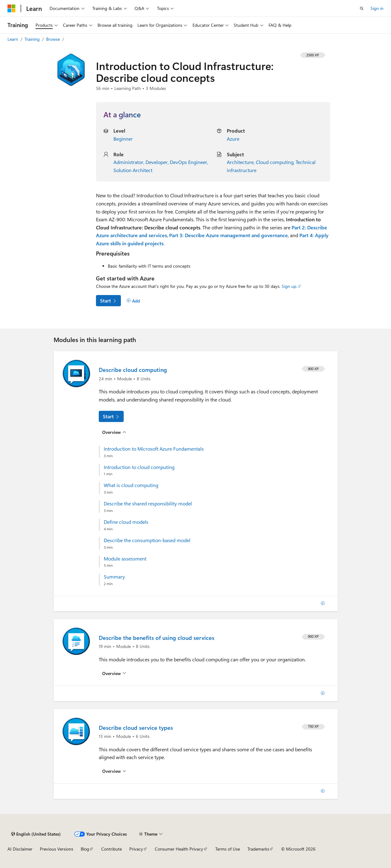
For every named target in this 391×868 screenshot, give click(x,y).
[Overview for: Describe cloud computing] (114, 432)
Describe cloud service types (136, 728)
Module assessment (125, 559)
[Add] (134, 301)
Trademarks (258, 849)
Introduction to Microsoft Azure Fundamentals (154, 449)
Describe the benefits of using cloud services (157, 638)
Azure (233, 139)
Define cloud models (126, 522)
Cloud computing (275, 162)
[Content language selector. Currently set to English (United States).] (36, 834)
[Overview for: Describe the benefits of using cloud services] (114, 673)
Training (33, 39)
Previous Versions (57, 849)
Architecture (240, 162)
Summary (114, 577)
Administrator (128, 162)
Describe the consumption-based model (147, 540)
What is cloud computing (131, 485)
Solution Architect (133, 170)
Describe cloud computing (133, 370)
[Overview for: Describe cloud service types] (114, 771)
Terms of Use (228, 849)
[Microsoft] (12, 8)
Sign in (377, 8)
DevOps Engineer (188, 162)
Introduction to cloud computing (139, 467)
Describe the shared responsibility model (148, 504)
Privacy (136, 849)
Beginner (123, 139)
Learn (13, 39)
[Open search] (362, 8)
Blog (85, 849)
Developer (157, 162)
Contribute (112, 849)
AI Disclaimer (20, 849)
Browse (54, 39)
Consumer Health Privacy (179, 849)
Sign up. (289, 286)
